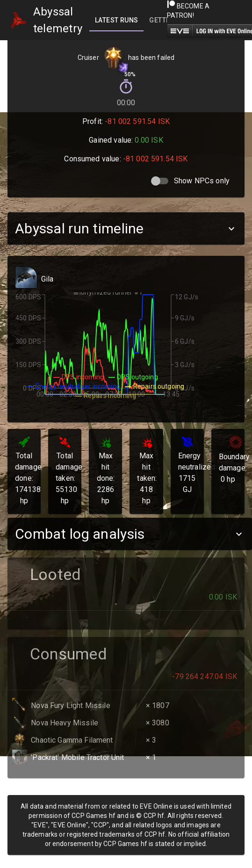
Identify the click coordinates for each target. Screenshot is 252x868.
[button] (126, 228)
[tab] (116, 20)
